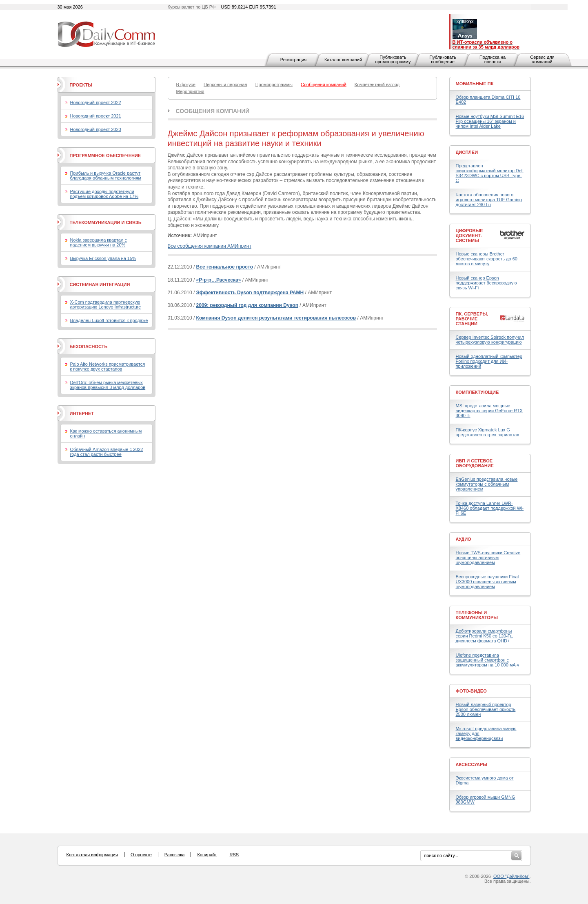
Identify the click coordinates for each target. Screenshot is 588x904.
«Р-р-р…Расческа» (219, 280)
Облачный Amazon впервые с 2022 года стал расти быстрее (107, 452)
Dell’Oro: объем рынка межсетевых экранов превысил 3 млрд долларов (108, 385)
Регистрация (293, 60)
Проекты (81, 85)
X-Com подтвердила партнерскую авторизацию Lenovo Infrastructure (106, 304)
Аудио (464, 539)
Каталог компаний (343, 60)
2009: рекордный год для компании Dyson (247, 305)
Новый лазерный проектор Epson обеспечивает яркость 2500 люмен (486, 709)
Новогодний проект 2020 (96, 129)
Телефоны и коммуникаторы (477, 615)
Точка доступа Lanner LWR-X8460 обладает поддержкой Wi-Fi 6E (490, 508)
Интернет (82, 413)
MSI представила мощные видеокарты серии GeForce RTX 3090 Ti (489, 411)
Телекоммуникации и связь (106, 222)
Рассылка (175, 855)
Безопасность (89, 346)
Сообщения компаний (213, 111)
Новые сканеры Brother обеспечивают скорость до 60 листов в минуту (487, 259)
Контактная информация (92, 855)
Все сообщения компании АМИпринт (210, 246)
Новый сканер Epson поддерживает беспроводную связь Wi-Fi (486, 283)
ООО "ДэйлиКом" (511, 876)
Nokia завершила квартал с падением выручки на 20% (99, 242)
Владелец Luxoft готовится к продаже (109, 320)
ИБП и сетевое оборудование (475, 463)
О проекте (141, 855)
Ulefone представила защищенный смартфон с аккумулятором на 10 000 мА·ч (488, 660)
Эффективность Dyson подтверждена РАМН (250, 293)
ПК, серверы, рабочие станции (472, 319)
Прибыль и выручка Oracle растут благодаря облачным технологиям (106, 175)
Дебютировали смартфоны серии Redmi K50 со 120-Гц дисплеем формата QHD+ (484, 636)
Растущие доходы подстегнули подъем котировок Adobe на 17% (104, 194)
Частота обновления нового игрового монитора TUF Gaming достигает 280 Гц (489, 200)
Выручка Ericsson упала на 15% (103, 258)
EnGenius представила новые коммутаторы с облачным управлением (487, 484)
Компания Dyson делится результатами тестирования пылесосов (276, 318)
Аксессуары (472, 764)
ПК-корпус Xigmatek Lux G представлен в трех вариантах (487, 432)
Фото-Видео (471, 691)
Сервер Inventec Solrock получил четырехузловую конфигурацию (490, 340)
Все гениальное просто (225, 267)
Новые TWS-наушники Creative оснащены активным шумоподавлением (488, 558)
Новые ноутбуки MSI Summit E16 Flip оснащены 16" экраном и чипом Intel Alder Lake (490, 121)
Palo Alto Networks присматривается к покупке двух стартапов (108, 366)
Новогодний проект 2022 (96, 102)
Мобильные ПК (475, 84)
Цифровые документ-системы (469, 235)
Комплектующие (477, 392)
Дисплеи (467, 152)
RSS (234, 855)
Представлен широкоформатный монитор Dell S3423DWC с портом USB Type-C (490, 173)
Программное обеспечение (105, 155)
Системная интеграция (100, 284)
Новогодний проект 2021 (96, 116)
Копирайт (207, 855)
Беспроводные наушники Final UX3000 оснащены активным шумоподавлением (487, 582)
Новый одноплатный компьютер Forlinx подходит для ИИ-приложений (489, 361)
